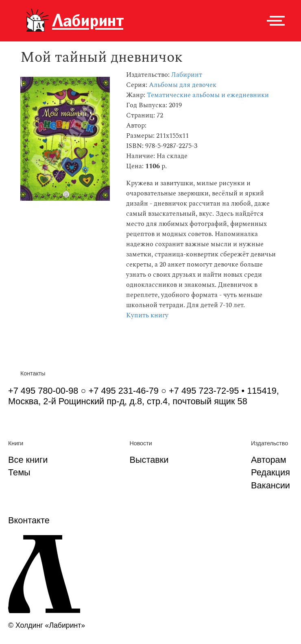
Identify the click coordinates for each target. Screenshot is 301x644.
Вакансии (270, 485)
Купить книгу (147, 315)
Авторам (269, 460)
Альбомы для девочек (183, 85)
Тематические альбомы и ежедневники (208, 95)
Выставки (149, 460)
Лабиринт (187, 75)
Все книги (28, 460)
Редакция (270, 472)
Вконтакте (29, 520)
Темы (19, 472)
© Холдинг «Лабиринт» (47, 625)
